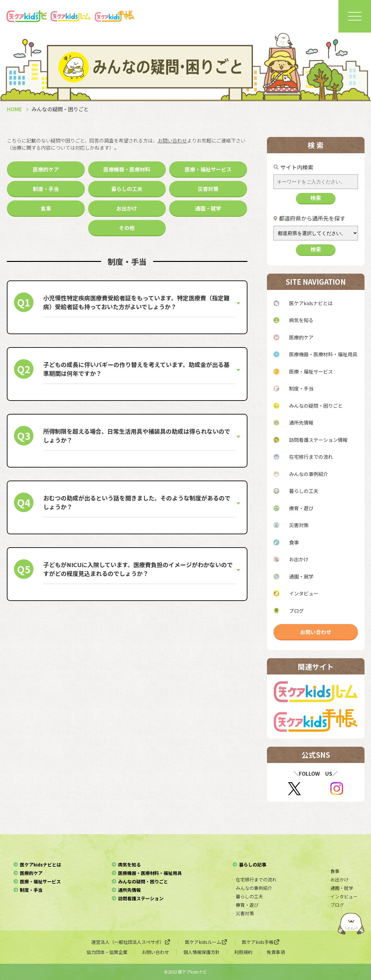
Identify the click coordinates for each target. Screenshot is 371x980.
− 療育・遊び (245, 905)
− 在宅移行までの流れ (255, 879)
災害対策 (208, 189)
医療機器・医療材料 (127, 169)
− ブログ (336, 905)
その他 (127, 228)
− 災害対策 (243, 913)
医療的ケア (46, 169)
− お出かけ (338, 879)
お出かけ (127, 208)
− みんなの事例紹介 (252, 888)
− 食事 (333, 871)
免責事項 (276, 952)
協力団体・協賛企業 (107, 952)
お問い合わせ (316, 632)
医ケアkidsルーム (206, 942)
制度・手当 (46, 189)
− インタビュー (342, 896)
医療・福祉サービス (208, 169)
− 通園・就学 (340, 888)
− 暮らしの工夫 (248, 896)
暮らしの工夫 (127, 189)
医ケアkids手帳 (261, 942)
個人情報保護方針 (202, 952)
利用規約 (243, 952)
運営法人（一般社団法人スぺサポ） (131, 942)
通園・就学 (208, 208)
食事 (46, 208)
